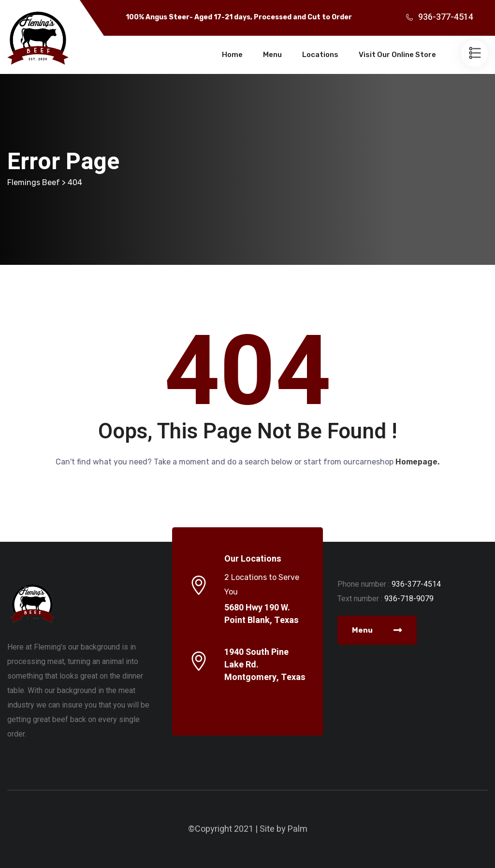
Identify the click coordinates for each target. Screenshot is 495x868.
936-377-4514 (446, 17)
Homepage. (417, 462)
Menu (272, 55)
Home (232, 55)
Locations (320, 55)
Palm (298, 829)
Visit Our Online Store (397, 55)
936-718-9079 (409, 599)
